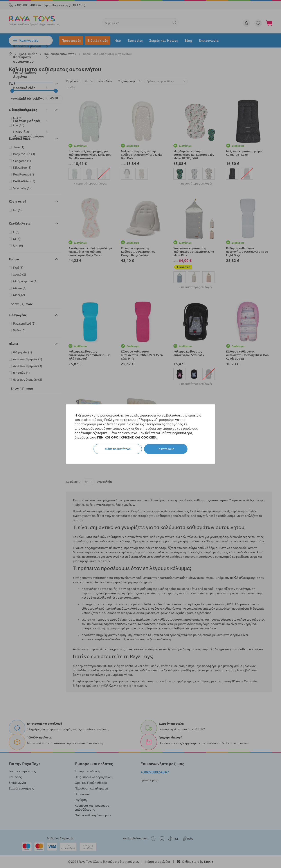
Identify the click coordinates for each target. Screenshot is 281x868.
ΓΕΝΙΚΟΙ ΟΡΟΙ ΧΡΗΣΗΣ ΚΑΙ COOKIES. (127, 437)
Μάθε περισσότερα (118, 449)
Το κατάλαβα (166, 449)
